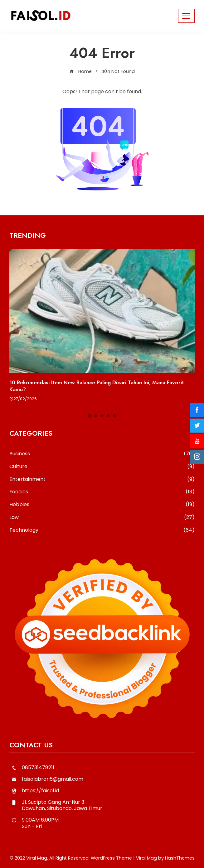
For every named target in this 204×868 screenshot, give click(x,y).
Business (102, 454)
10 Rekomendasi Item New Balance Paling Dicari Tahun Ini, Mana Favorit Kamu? (97, 386)
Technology (102, 530)
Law (102, 518)
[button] (90, 416)
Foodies (102, 492)
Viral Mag (146, 858)
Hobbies (102, 505)
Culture (102, 467)
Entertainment (102, 480)
